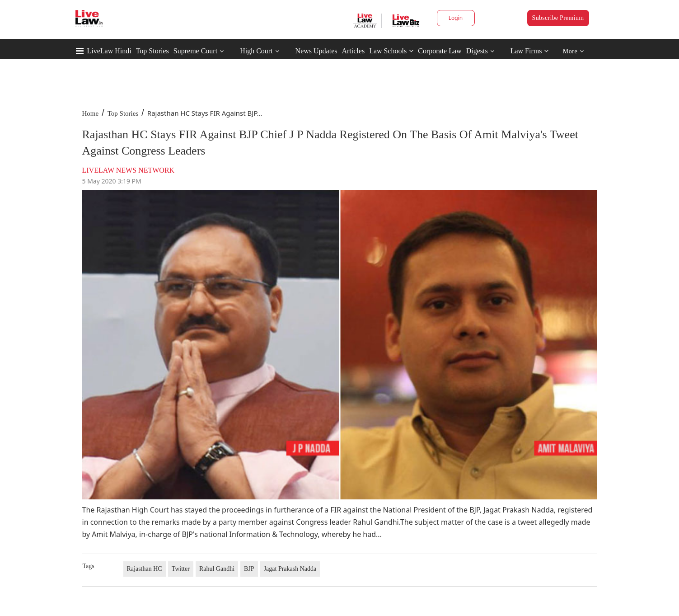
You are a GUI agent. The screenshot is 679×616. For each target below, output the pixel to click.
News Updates (316, 51)
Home (91, 113)
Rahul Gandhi (217, 569)
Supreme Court (195, 51)
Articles (353, 51)
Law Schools (391, 51)
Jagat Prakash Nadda (290, 569)
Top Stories (152, 51)
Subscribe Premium (558, 18)
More (574, 51)
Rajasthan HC (145, 569)
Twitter (181, 569)
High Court (256, 51)
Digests (477, 51)
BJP (249, 569)
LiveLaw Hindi (109, 51)
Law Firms (530, 51)
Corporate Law (440, 51)
